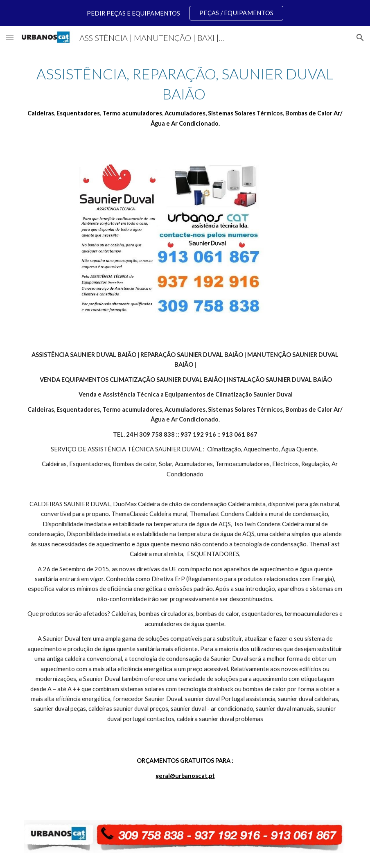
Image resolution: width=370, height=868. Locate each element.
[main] (185, 96)
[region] (185, 13)
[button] (10, 37)
